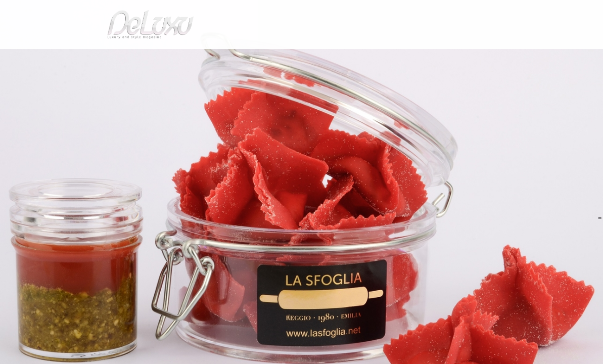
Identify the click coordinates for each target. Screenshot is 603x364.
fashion (344, 58)
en (529, 12)
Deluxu (71, 83)
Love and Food (149, 83)
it (496, 12)
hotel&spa (431, 58)
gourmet (524, 58)
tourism (481, 58)
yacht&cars (384, 58)
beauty (300, 58)
